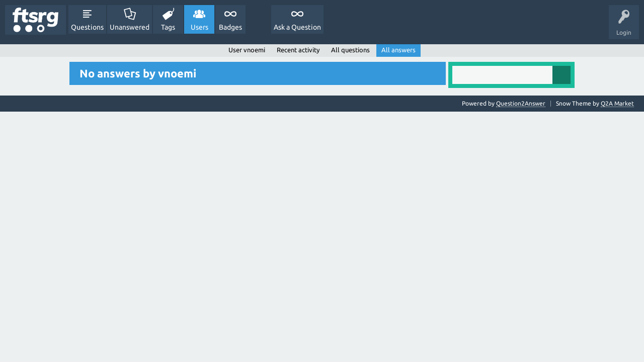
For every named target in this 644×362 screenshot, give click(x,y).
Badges (230, 27)
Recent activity (298, 50)
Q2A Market (617, 103)
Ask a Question (297, 27)
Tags (168, 27)
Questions (87, 27)
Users (199, 27)
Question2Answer (521, 103)
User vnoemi (247, 50)
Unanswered (130, 27)
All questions (350, 50)
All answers (398, 50)
